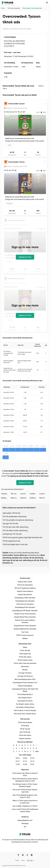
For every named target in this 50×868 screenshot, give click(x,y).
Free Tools (25, 632)
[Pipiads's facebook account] (18, 855)
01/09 (18, 764)
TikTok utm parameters (25, 585)
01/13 (25, 761)
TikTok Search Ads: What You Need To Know (25, 774)
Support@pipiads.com (25, 820)
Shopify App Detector (25, 595)
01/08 (25, 764)
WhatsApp (25, 824)
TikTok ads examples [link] (14, 8)
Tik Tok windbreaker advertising (14, 517)
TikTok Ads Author (25, 735)
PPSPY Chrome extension (25, 635)
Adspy (25, 647)
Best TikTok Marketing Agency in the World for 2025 (25, 796)
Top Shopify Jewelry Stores (25, 704)
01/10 (32, 761)
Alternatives (25, 667)
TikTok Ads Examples (25, 722)
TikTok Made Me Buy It (25, 694)
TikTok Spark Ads (25, 654)
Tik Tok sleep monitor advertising (15, 530)
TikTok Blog (25, 726)
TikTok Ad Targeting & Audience (25, 588)
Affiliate (25, 638)
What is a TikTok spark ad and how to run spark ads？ (25, 802)
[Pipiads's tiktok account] (27, 855)
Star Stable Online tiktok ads (44, 498)
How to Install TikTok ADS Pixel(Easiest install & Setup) (25, 810)
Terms (23, 860)
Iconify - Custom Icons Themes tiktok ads (35, 494)
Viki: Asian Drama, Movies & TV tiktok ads (15, 494)
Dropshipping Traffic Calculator (25, 598)
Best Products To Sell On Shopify (25, 710)
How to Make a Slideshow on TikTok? (25, 806)
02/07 (18, 758)
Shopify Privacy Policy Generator (25, 614)
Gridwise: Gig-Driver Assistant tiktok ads (35, 498)
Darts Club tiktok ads (15, 498)
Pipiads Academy (25, 739)
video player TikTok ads (11, 513)
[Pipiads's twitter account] (23, 855)
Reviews (25, 670)
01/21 (18, 761)
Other (36, 751)
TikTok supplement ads (11, 541)
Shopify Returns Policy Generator (25, 626)
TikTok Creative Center (25, 660)
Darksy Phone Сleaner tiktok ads (6, 498)
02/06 (25, 758)
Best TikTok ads (25, 732)
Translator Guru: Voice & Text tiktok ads (6, 494)
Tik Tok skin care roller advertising (15, 527)
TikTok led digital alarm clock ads (15, 544)
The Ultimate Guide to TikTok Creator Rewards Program (25, 785)
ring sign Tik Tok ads (10, 523)
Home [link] (3, 8)
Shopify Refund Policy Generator (25, 617)
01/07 (32, 764)
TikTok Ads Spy (25, 650)
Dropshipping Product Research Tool (25, 683)
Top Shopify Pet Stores (25, 701)
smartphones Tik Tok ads (12, 534)
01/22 (32, 758)
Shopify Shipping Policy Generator (25, 629)
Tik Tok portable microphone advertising (18, 520)
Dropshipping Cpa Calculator (25, 601)
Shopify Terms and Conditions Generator (25, 621)
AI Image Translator (25, 673)
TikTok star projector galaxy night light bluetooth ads (22, 537)
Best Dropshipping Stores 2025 (25, 679)
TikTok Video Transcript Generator (25, 663)
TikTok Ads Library (25, 657)
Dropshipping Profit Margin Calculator (25, 611)
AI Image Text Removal (25, 676)
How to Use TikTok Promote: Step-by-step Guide (25, 791)
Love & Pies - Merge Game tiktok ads (25, 494)
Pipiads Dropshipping (25, 686)
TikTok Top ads (25, 729)
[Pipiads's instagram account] (32, 855)
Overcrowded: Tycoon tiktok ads (25, 498)
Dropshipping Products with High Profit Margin (25, 690)
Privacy (17, 860)
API (25, 827)
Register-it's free (25, 257)
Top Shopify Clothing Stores (25, 707)
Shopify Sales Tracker (25, 582)
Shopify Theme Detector (25, 591)
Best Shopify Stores (25, 698)
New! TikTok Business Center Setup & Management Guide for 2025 (25, 780)
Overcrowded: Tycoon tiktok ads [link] (32, 8)
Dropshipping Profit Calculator (25, 607)
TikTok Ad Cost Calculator (25, 604)
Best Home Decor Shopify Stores (25, 714)
